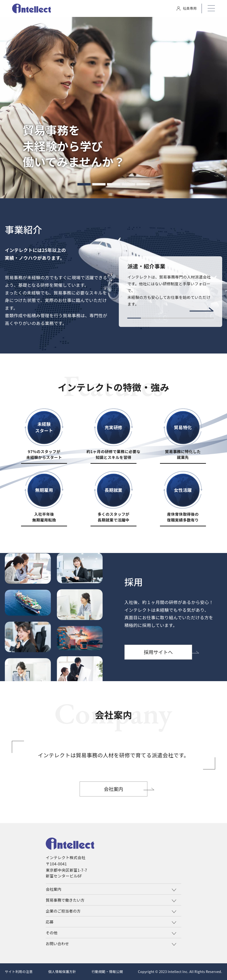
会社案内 (113, 789)
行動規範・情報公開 (107, 972)
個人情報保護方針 (62, 972)
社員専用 (187, 8)
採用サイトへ (158, 652)
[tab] (84, 184)
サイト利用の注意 (19, 972)
